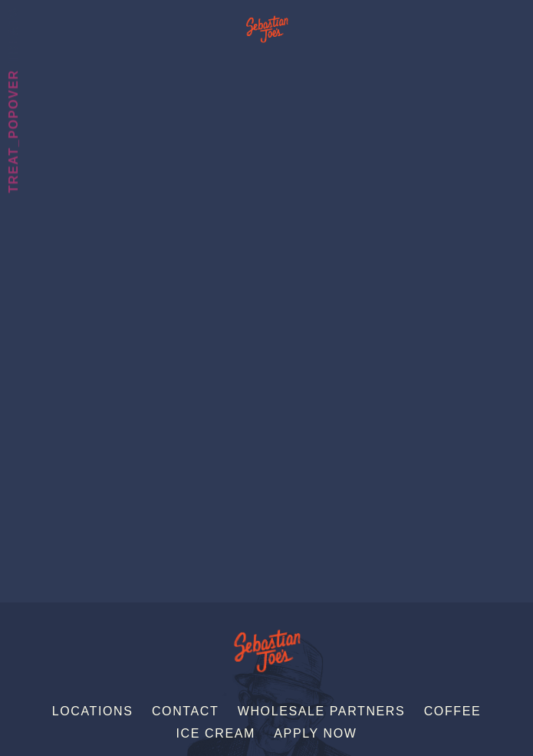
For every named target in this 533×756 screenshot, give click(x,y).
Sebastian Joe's (266, 21)
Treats (13, 35)
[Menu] (520, 18)
